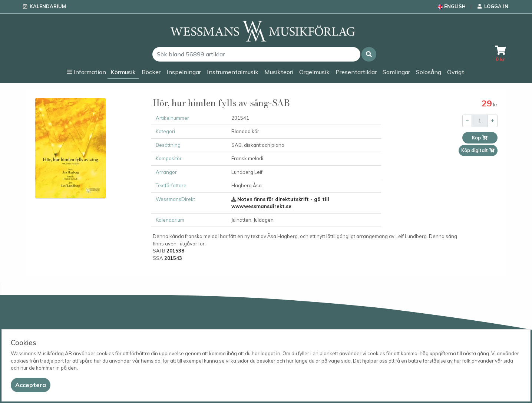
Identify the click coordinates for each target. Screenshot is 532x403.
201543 (173, 258)
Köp (480, 138)
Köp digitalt (478, 150)
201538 (175, 251)
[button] (369, 54)
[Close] (31, 385)
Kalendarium (48, 6)
